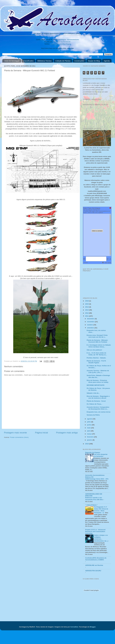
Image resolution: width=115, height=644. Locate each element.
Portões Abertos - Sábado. (96, 358)
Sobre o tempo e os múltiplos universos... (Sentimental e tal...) (101, 538)
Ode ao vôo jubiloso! (94, 350)
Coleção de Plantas (63, 61)
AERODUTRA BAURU (93, 571)
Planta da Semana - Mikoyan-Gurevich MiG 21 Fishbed (97, 341)
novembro (91, 322)
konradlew (74, 627)
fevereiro (91, 437)
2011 (87, 316)
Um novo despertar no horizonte (101, 455)
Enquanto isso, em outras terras (99, 412)
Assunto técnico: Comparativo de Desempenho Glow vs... (98, 408)
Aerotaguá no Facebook (62, 42)
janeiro (90, 440)
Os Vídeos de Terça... (95, 404)
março (90, 434)
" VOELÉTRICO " (91, 505)
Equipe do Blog (94, 61)
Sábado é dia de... (93, 393)
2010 (87, 444)
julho (89, 422)
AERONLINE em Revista (94, 565)
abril (89, 431)
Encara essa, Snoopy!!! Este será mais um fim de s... (97, 336)
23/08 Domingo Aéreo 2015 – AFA (97, 479)
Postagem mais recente (15, 433)
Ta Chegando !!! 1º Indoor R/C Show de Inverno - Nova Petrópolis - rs (101, 510)
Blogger (93, 627)
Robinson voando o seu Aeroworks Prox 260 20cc (94, 499)
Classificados (28, 61)
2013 (87, 310)
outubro (90, 325)
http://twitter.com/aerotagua (60, 44)
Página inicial (41, 433)
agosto (90, 419)
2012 (87, 313)
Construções (79, 61)
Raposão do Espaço (93, 452)
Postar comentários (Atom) (19, 437)
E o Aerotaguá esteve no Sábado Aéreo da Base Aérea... (99, 346)
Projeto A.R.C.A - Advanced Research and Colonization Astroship (95, 531)
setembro (91, 328)
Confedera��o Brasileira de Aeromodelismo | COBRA (96, 559)
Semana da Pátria (93, 415)
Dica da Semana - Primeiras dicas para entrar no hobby (98, 381)
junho (89, 425)
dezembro (91, 319)
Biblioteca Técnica (44, 61)
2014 (87, 307)
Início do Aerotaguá (12, 61)
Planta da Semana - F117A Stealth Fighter (96, 362)
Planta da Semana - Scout (96, 401)
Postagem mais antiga (67, 433)
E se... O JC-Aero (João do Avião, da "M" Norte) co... (97, 354)
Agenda (107, 61)
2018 (87, 301)
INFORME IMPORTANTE (96, 385)
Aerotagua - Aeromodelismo (69, 40)
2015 (87, 304)
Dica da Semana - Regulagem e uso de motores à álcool (98, 397)
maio (89, 428)
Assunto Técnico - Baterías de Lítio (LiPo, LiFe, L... (98, 372)
